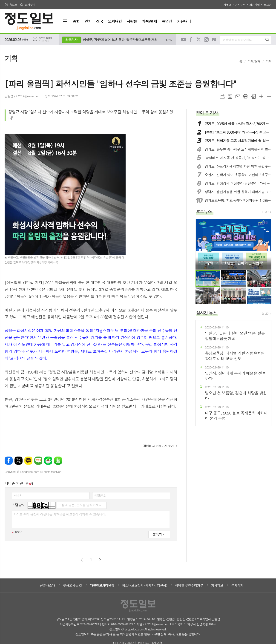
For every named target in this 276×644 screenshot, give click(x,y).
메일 (238, 96)
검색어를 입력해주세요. (238, 40)
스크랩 (253, 96)
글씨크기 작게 (269, 96)
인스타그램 (206, 40)
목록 (230, 96)
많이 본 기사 (207, 113)
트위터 (199, 40)
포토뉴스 (204, 211)
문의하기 (237, 585)
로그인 (267, 4)
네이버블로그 (214, 40)
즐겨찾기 (30, 4)
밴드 (58, 461)
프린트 (246, 96)
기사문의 (240, 4)
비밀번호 (100, 495)
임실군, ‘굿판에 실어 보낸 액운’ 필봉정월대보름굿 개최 (120, 40)
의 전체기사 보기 (158, 446)
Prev (201, 244)
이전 (82, 560)
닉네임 (18, 495)
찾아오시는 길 (73, 585)
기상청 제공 (44, 41)
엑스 (19, 461)
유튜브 (184, 40)
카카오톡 (28, 461)
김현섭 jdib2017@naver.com (23, 96)
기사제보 (226, 4)
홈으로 (13, 4)
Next (266, 244)
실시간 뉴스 (206, 313)
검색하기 (267, 40)
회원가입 (254, 4)
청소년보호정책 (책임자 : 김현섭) (145, 585)
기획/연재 (254, 61)
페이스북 (191, 40)
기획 (269, 61)
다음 (100, 560)
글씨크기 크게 (261, 96)
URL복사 (222, 96)
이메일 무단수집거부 (189, 585)
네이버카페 (48, 461)
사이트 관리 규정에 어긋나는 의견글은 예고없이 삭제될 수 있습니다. (60, 514)
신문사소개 (47, 585)
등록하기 (159, 534)
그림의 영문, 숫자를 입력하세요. (80, 505)
